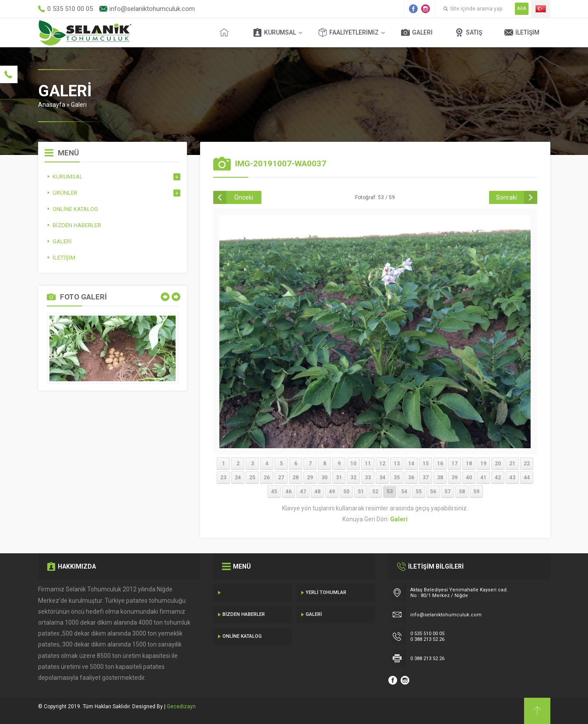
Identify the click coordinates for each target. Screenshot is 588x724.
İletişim (522, 32)
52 (375, 492)
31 (339, 478)
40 (469, 478)
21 (512, 464)
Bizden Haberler (244, 614)
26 (267, 478)
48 (317, 492)
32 (353, 478)
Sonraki (507, 197)
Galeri (417, 32)
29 (310, 478)
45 (274, 492)
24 (238, 478)
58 (462, 492)
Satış (468, 32)
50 (346, 492)
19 (483, 464)
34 (382, 478)
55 (419, 492)
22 (527, 464)
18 (469, 464)
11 (368, 464)
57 (447, 492)
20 (498, 464)
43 (512, 478)
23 (223, 478)
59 (476, 492)
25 (252, 478)
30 (324, 478)
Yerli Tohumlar (326, 592)
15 (426, 464)
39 (454, 478)
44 (527, 478)
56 (433, 492)
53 (390, 492)
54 (404, 492)
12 (382, 464)
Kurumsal (275, 32)
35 (397, 478)
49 (332, 492)
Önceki (244, 197)
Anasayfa (52, 105)
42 (498, 478)
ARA (522, 9)
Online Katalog (242, 636)
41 (483, 478)
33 (368, 478)
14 (411, 464)
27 (281, 478)
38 (440, 478)
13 (397, 464)
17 (454, 464)
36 (411, 478)
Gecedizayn (181, 706)
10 (353, 464)
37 (426, 478)
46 (289, 492)
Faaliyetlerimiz (349, 32)
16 (440, 464)
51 (361, 492)
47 (303, 492)
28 (296, 478)
